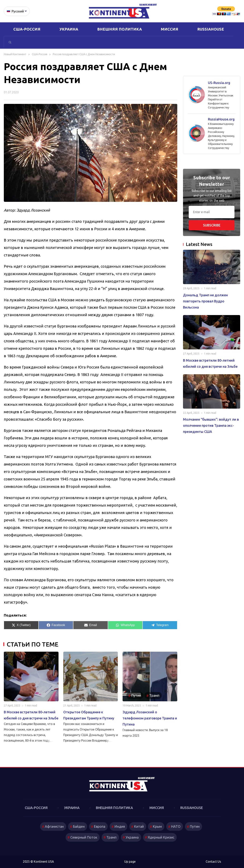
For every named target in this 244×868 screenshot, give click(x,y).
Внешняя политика (120, 29)
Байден (78, 826)
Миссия (170, 29)
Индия (119, 826)
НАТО (177, 826)
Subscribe (212, 225)
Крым (158, 826)
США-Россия (27, 29)
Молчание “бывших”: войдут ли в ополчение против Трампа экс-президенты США (211, 425)
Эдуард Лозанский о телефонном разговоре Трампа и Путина (150, 718)
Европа (99, 826)
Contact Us (213, 862)
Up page (130, 862)
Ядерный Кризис (161, 837)
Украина (69, 29)
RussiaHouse (211, 29)
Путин (136, 695)
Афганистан (53, 826)
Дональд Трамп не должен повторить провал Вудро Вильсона (205, 301)
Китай (139, 826)
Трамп (154, 695)
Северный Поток (83, 837)
